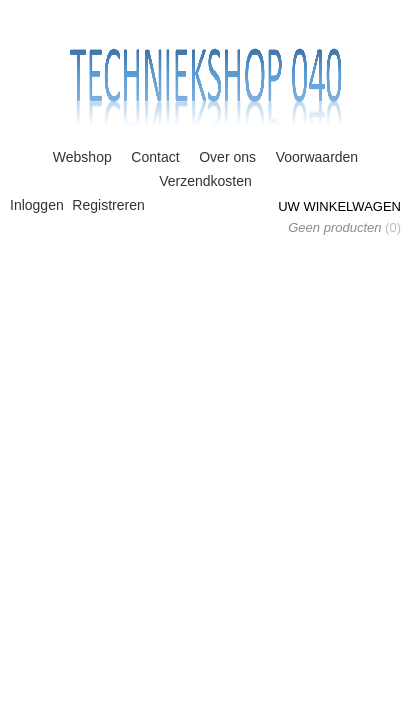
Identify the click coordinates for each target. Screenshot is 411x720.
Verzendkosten (205, 181)
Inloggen (37, 205)
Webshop (82, 157)
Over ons (227, 157)
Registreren (108, 205)
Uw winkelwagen (339, 206)
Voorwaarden (317, 157)
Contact (155, 157)
